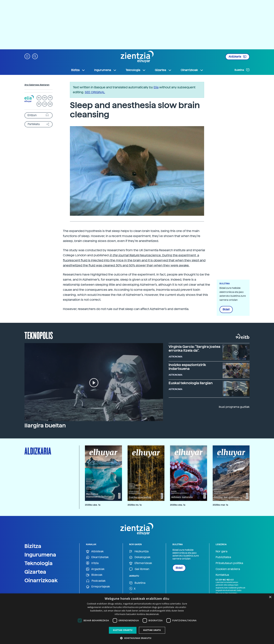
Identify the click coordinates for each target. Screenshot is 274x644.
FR (50, 98)
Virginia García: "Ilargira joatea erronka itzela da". (194, 349)
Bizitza (33, 546)
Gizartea (35, 572)
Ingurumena (40, 555)
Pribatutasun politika (229, 563)
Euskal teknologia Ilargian (191, 383)
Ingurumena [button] (105, 70)
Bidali (226, 309)
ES (45, 98)
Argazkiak (95, 569)
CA (45, 104)
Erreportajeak (98, 587)
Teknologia (39, 563)
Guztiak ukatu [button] (152, 630)
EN (39, 104)
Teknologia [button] (136, 70)
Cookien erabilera (228, 569)
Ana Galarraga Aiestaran (37, 85)
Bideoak (94, 575)
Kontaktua (222, 575)
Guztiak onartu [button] (123, 630)
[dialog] (137, 619)
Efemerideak (141, 563)
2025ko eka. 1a (178, 505)
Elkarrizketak (97, 557)
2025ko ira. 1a (135, 505)
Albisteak (95, 552)
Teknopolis (39, 335)
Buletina (242, 70)
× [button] (270, 597)
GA (50, 104)
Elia (156, 87)
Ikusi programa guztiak (234, 407)
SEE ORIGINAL (95, 92)
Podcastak (96, 581)
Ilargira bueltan (45, 425)
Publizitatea (223, 557)
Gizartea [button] (163, 70)
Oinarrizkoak (41, 580)
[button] (27, 56)
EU (39, 98)
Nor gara (221, 551)
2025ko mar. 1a (220, 505)
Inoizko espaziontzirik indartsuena (187, 367)
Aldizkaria (237, 57)
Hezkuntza (139, 552)
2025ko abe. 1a (93, 505)
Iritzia (92, 563)
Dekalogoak (140, 557)
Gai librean (139, 569)
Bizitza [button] (78, 70)
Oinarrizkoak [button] (192, 70)
